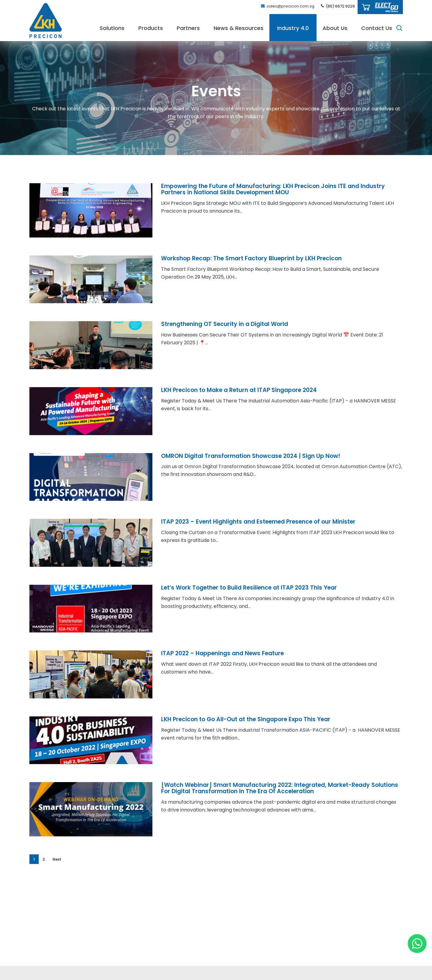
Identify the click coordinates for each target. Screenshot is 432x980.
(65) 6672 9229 (338, 6)
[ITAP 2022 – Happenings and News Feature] (91, 683)
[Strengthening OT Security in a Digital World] (91, 354)
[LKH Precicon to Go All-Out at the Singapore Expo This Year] (91, 749)
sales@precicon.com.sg (288, 6)
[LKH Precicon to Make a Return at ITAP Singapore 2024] (91, 420)
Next (57, 859)
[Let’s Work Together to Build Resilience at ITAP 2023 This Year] (91, 617)
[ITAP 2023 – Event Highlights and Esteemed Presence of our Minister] (91, 551)
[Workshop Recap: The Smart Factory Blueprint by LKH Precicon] (91, 288)
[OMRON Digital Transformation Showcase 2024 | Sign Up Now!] (91, 485)
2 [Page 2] (44, 859)
